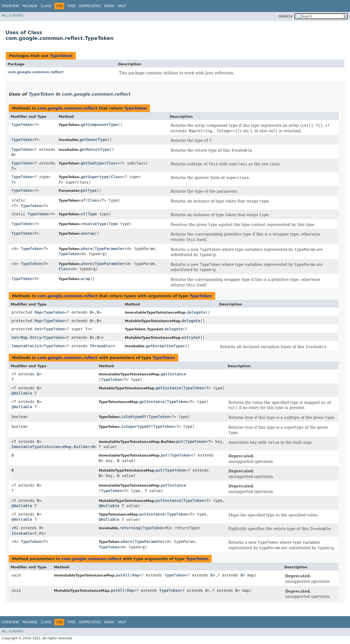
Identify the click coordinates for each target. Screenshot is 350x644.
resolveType (94, 224)
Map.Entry (31, 337)
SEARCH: (286, 16)
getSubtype (92, 163)
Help (122, 6)
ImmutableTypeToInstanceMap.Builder (51, 447)
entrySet (191, 337)
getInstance (173, 374)
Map (38, 312)
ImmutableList (27, 346)
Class (46, 6)
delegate (196, 312)
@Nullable (22, 393)
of (83, 200)
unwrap (88, 233)
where (87, 249)
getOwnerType (93, 140)
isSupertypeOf (136, 427)
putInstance (173, 485)
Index (109, 6)
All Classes (12, 15)
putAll (123, 575)
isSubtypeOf (134, 417)
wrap (86, 279)
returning (130, 528)
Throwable (100, 346)
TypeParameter (110, 249)
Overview (10, 6)
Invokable (22, 533)
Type (92, 214)
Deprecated (90, 6)
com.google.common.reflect (36, 72)
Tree (72, 6)
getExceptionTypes (165, 346)
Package (30, 6)
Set (38, 329)
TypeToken (61, 56)
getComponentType (99, 125)
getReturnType (95, 149)
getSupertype (95, 177)
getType (89, 190)
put (180, 442)
